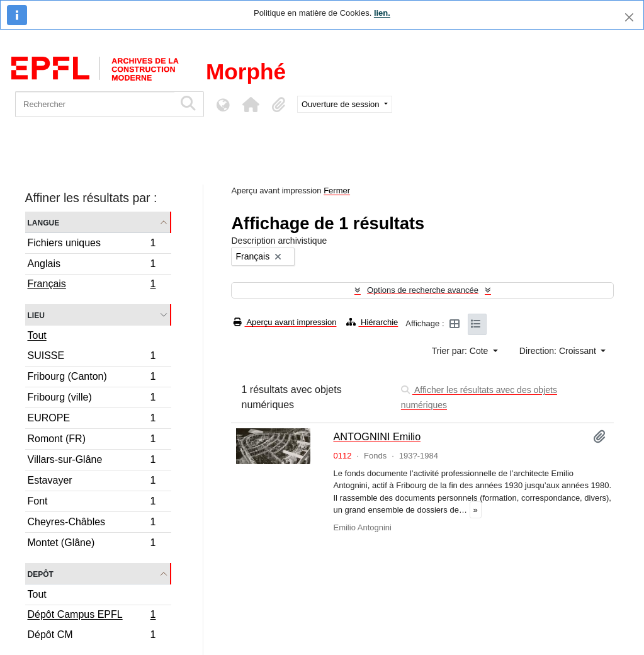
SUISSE (92, 357)
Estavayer (92, 482)
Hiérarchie (372, 322)
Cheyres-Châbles (92, 524)
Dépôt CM (92, 636)
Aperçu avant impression (285, 322)
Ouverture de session (342, 104)
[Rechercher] (95, 104)
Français (92, 285)
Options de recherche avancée (423, 290)
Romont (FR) (92, 441)
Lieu (36, 315)
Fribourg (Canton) (92, 378)
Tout (37, 335)
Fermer (337, 191)
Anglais (92, 265)
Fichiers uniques (92, 245)
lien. (382, 13)
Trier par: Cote (461, 351)
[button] (251, 105)
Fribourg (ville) (92, 399)
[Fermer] (629, 17)
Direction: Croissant (559, 351)
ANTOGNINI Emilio (377, 436)
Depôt (41, 573)
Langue (44, 222)
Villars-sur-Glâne (92, 461)
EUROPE (92, 420)
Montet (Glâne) (92, 544)
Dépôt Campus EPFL (92, 616)
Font (92, 503)
